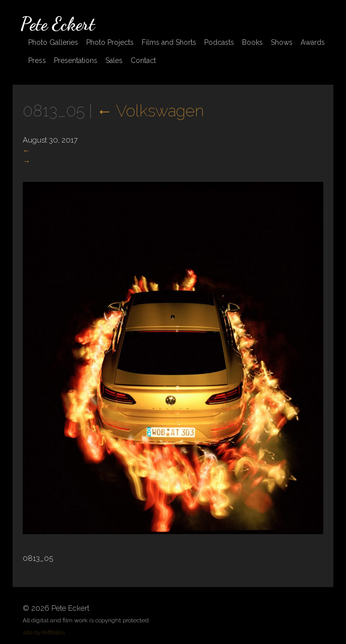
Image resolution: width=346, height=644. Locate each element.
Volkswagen (150, 111)
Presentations (76, 60)
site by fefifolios (44, 632)
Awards (313, 42)
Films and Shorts (169, 42)
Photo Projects (110, 42)
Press (37, 60)
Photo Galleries (53, 42)
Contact (143, 60)
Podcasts (219, 42)
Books (252, 42)
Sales (114, 60)
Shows (282, 42)
